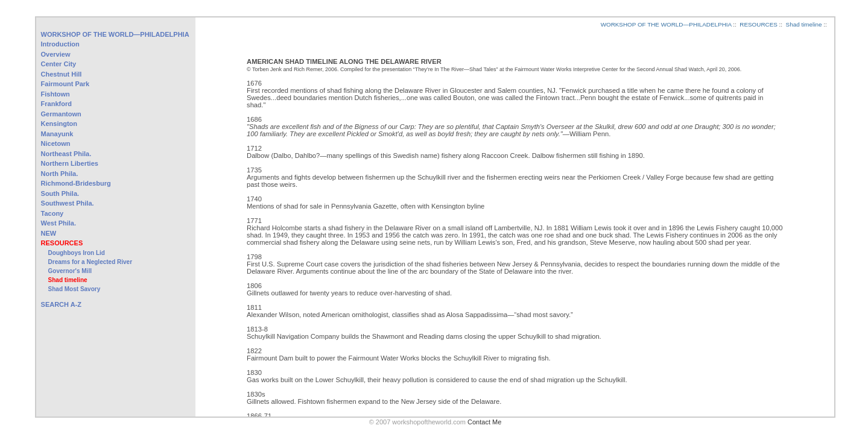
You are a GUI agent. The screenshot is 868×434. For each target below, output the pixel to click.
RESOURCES (62, 243)
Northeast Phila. (66, 154)
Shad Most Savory (74, 289)
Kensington (59, 124)
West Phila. (59, 223)
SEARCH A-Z (61, 304)
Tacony (52, 213)
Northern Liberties (70, 163)
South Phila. (60, 193)
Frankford (56, 104)
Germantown (61, 114)
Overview (56, 54)
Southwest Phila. (68, 203)
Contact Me (484, 422)
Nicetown (56, 143)
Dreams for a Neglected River (90, 262)
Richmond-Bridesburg (76, 183)
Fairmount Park (65, 84)
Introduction (60, 44)
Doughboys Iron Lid (77, 253)
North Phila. (60, 174)
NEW (49, 233)
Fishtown (55, 94)
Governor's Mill (70, 271)
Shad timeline (68, 280)
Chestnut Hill (62, 74)
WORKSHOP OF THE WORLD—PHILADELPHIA (115, 34)
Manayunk (57, 134)
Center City (59, 64)
